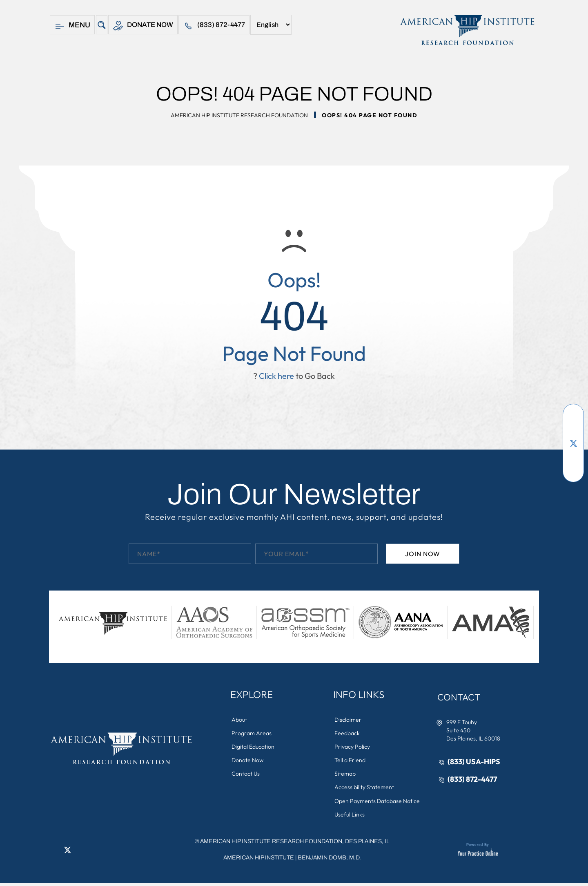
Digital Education (254, 747)
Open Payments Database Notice (378, 803)
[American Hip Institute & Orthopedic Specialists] (467, 30)
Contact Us (246, 775)
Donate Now (145, 26)
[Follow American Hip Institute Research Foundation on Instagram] (573, 468)
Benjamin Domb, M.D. (329, 860)
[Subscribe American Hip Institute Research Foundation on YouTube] (573, 431)
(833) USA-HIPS (475, 762)
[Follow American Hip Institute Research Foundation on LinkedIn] (573, 455)
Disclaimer (349, 720)
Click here (276, 376)
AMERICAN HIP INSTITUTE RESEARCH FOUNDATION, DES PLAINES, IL (295, 844)
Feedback (348, 734)
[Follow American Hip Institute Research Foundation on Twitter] (573, 443)
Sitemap (346, 775)
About (240, 720)
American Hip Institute (259, 860)
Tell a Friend (351, 761)
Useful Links (350, 817)
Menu (72, 26)
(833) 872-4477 (219, 26)
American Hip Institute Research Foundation (239, 115)
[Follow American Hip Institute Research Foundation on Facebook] (573, 418)
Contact (461, 697)
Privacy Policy (353, 747)
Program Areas (252, 734)
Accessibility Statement (365, 789)
